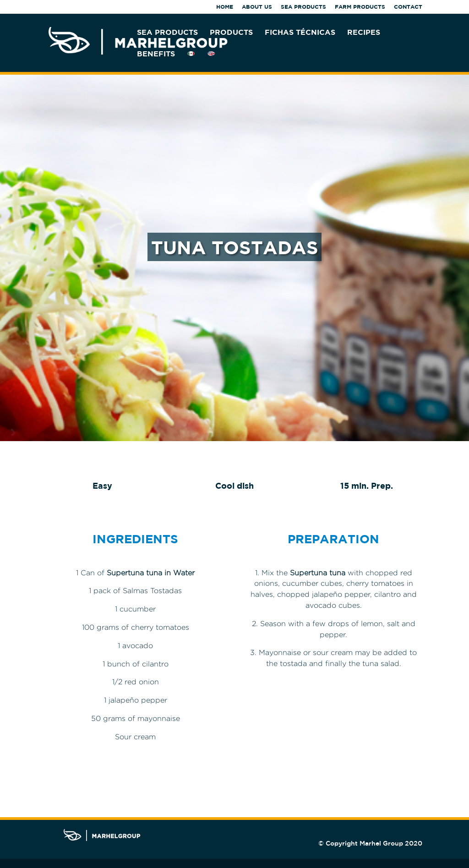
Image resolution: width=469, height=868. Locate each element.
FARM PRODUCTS (360, 7)
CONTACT (408, 7)
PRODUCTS (231, 33)
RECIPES (364, 33)
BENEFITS (156, 54)
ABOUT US (257, 7)
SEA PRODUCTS (303, 7)
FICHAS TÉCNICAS (300, 33)
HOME (225, 7)
